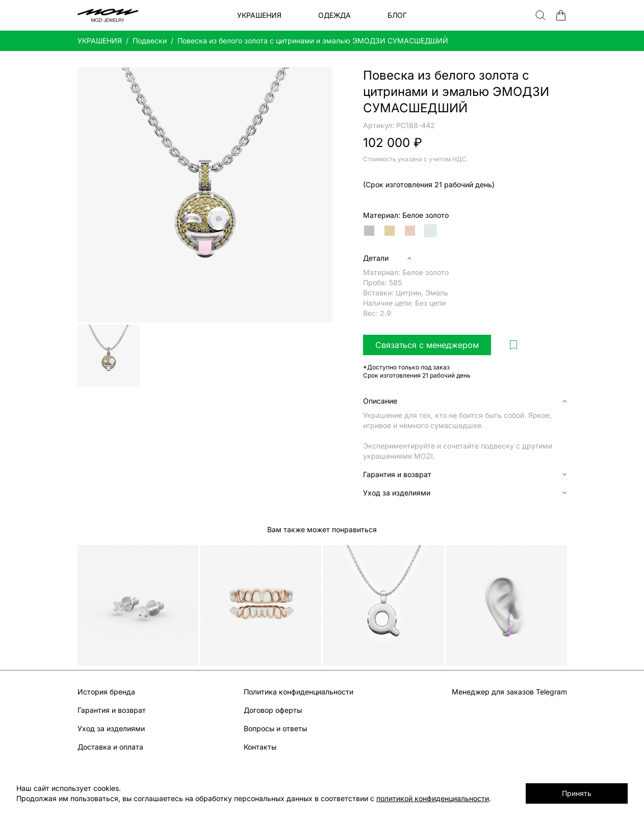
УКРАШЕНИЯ (100, 41)
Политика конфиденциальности (299, 692)
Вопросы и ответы (275, 728)
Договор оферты (273, 710)
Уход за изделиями (111, 728)
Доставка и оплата (110, 747)
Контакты (260, 747)
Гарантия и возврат (112, 710)
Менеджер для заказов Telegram (509, 692)
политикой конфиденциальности (433, 798)
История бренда (106, 692)
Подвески (150, 41)
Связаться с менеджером (427, 345)
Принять (577, 793)
